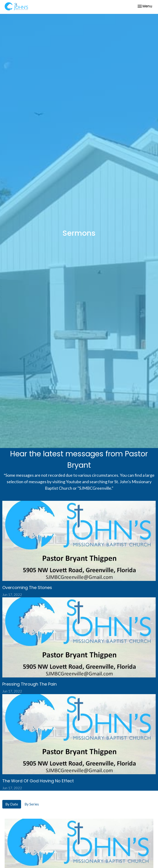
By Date (12, 804)
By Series (32, 804)
